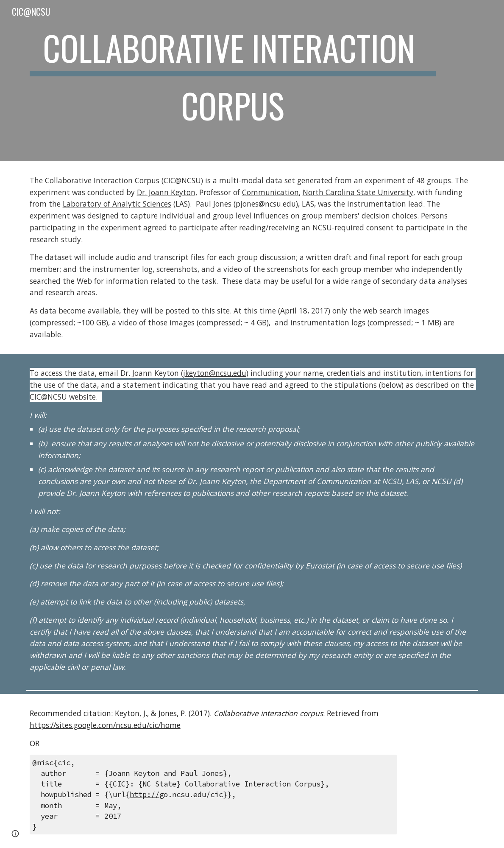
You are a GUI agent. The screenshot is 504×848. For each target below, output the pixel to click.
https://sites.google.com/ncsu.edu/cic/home (105, 725)
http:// (145, 795)
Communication (270, 192)
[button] (15, 834)
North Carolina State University (358, 192)
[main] (233, 81)
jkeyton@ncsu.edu (215, 373)
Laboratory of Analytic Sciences (117, 204)
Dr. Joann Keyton (166, 192)
